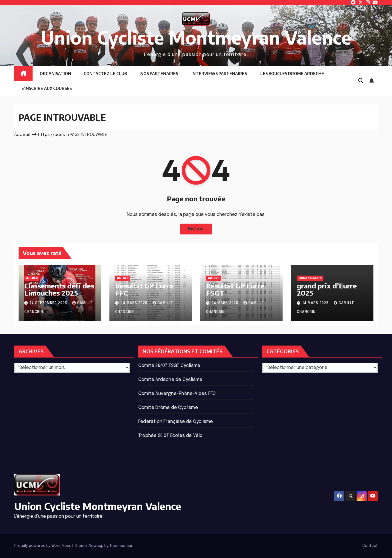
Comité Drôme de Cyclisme (168, 408)
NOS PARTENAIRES (159, 74)
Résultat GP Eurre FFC (144, 289)
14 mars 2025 (316, 303)
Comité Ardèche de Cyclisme (170, 380)
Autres (32, 278)
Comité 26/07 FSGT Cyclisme (169, 366)
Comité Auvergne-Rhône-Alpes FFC (177, 394)
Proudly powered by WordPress (43, 546)
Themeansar (121, 546)
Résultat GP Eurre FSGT (235, 289)
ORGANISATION (55, 74)
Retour (196, 229)
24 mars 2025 (135, 303)
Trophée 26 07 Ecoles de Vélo (171, 436)
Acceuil (22, 135)
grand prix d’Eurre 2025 (327, 289)
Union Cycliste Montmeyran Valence (196, 37)
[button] (361, 81)
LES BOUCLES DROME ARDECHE (292, 74)
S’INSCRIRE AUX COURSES (46, 88)
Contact (370, 546)
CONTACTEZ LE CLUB (105, 74)
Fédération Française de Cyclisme (176, 422)
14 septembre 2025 (49, 303)
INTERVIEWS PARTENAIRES (219, 74)
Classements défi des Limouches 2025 (59, 289)
